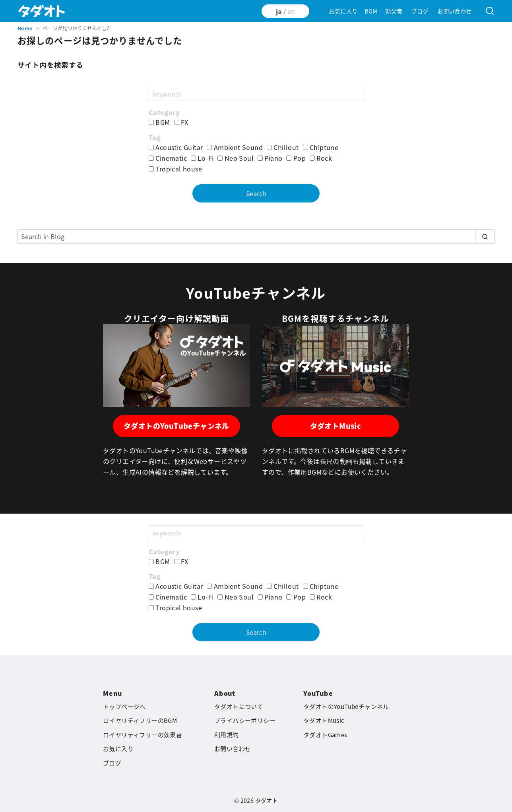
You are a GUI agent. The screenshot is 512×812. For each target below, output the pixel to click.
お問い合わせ (454, 11)
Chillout (283, 147)
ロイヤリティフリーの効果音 (143, 735)
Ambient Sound (235, 147)
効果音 (394, 11)
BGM (371, 11)
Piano (270, 158)
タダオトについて (239, 707)
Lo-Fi (202, 158)
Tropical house (175, 169)
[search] (485, 236)
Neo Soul (236, 158)
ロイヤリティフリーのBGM (140, 720)
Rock (321, 158)
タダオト (267, 800)
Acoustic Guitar (176, 147)
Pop (296, 158)
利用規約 (227, 735)
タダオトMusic (336, 426)
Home (26, 28)
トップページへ (124, 707)
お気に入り (343, 11)
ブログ (420, 11)
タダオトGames (325, 735)
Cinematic (168, 158)
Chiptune (321, 147)
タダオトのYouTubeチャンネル (176, 426)
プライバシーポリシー (245, 720)
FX (181, 122)
